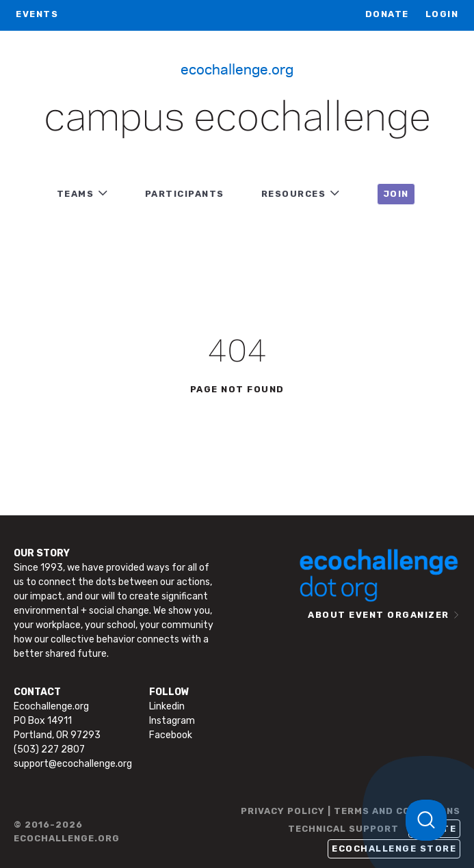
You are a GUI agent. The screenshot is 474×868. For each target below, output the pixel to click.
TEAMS (76, 194)
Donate (387, 14)
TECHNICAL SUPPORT (343, 829)
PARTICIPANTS (185, 194)
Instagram (172, 721)
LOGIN (442, 14)
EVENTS (37, 14)
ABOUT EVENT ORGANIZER (379, 615)
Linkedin (167, 706)
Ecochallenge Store (394, 849)
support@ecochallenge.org (73, 764)
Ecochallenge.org (237, 68)
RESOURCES (294, 194)
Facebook (171, 735)
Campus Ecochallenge (237, 119)
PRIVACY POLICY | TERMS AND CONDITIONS (351, 811)
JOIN (396, 194)
